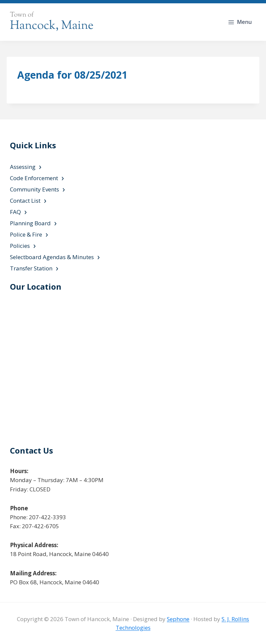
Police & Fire (26, 234)
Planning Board (30, 223)
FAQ (15, 212)
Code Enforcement (34, 178)
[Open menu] (240, 22)
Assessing (23, 167)
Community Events (34, 189)
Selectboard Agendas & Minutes (52, 257)
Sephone (178, 619)
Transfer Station (31, 268)
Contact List (25, 201)
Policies (20, 246)
